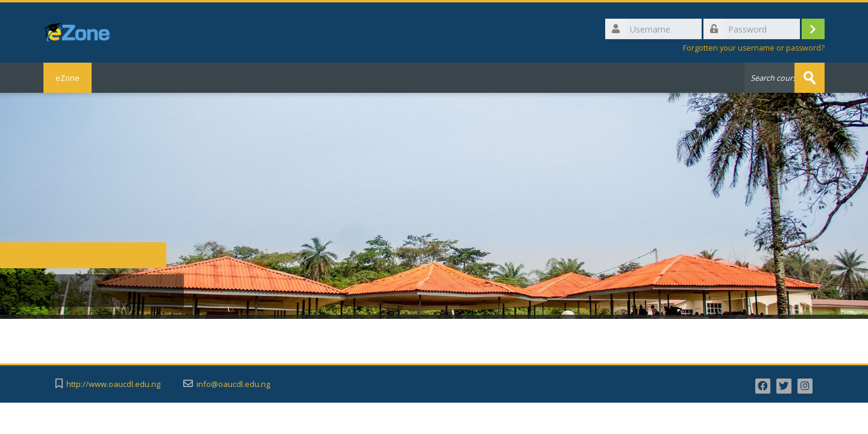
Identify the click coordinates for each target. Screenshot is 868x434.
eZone (68, 78)
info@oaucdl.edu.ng (233, 384)
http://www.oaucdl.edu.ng (113, 384)
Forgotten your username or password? (754, 48)
